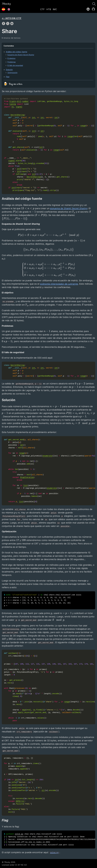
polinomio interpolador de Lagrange (59, 284)
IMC (55, 9)
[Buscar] (94, 3)
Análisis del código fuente (16, 52)
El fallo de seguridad (15, 65)
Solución (9, 70)
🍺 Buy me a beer (13, 84)
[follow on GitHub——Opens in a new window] (94, 9)
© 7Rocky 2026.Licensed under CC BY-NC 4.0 (14, 864)
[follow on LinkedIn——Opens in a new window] (89, 9)
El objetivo (11, 58)
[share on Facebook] (4, 25)
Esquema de (21, 55)
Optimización (12, 73)
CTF (42, 9)
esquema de (69, 208)
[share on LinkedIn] (12, 25)
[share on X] (8, 25)
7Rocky (6, 4)
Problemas (12, 62)
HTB (49, 9)
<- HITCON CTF (12, 18)
